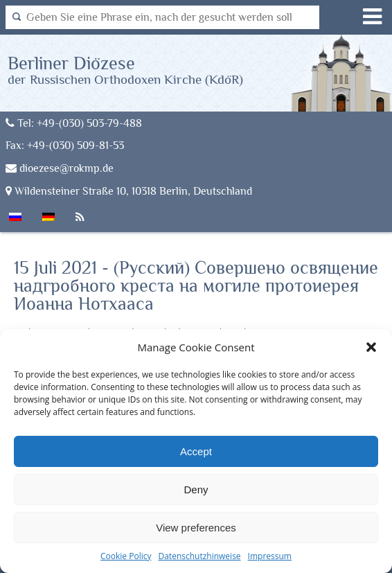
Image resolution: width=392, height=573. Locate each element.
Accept (196, 451)
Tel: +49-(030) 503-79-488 (74, 123)
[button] (371, 347)
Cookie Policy (126, 556)
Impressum (270, 556)
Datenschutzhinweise (199, 556)
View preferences (196, 528)
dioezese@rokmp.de (60, 168)
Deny (196, 490)
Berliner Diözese (125, 70)
